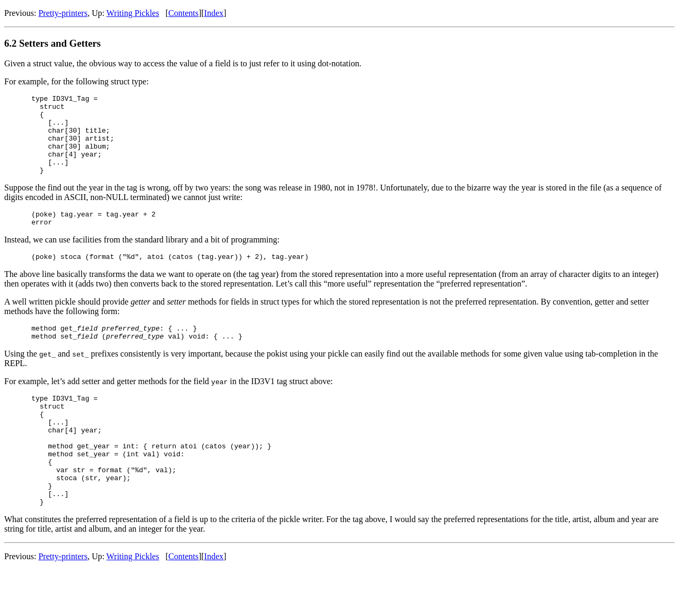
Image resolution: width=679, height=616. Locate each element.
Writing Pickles (133, 13)
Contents (183, 13)
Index (214, 13)
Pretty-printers (63, 13)
